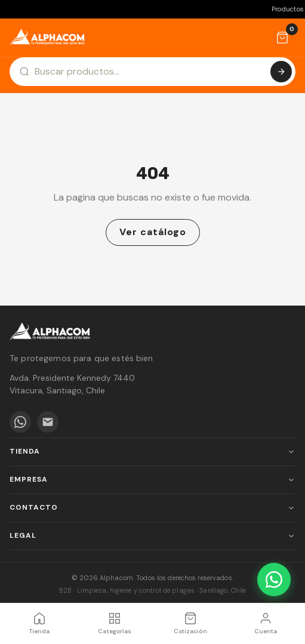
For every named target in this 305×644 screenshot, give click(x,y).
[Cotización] (282, 38)
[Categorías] (115, 624)
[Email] (48, 422)
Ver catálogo (153, 232)
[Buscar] (281, 72)
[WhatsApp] (20, 422)
